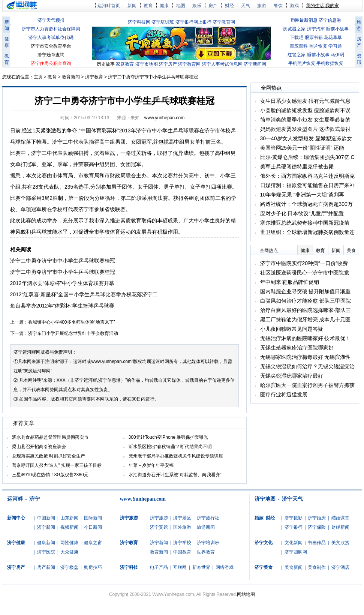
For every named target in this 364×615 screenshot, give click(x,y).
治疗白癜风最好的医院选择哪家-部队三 (306, 310)
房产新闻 (46, 567)
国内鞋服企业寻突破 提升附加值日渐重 (306, 291)
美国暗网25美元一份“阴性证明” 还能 (302, 148)
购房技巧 (93, 567)
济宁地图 (265, 499)
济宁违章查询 (51, 55)
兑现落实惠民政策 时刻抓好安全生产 (49, 456)
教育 (148, 6)
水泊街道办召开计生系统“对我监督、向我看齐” (175, 475)
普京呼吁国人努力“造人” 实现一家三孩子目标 (57, 465)
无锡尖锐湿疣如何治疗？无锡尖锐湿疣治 (307, 366)
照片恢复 (318, 46)
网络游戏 (225, 567)
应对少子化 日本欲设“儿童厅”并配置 (302, 213)
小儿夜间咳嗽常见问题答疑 (292, 329)
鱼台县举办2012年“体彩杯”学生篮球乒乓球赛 (62, 306)
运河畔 (15, 499)
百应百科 (299, 46)
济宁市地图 (147, 64)
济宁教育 (94, 77)
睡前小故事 (337, 29)
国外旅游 (182, 527)
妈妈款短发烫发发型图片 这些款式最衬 (306, 129)
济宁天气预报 (51, 20)
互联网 (180, 567)
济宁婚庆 (317, 518)
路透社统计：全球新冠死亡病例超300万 (306, 204)
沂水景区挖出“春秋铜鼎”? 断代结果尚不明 (170, 447)
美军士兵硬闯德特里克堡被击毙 (297, 166)
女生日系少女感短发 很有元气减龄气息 (306, 101)
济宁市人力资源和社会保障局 (51, 29)
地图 (181, 6)
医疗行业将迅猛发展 (284, 394)
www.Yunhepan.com (143, 499)
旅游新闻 (206, 527)
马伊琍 (337, 55)
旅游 (262, 6)
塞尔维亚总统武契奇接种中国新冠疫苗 (305, 223)
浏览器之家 (294, 29)
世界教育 (206, 552)
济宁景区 (182, 518)
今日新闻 (93, 527)
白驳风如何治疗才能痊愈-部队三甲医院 (306, 301)
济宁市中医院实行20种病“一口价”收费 (304, 263)
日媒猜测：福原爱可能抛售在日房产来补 (307, 185)
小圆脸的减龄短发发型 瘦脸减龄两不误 (306, 110)
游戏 (294, 6)
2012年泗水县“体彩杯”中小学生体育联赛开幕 (62, 283)
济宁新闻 (46, 527)
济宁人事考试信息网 (222, 64)
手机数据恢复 (330, 63)
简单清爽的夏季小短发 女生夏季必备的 (306, 120)
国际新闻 (93, 518)
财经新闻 (340, 527)
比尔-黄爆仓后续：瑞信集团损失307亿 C (307, 157)
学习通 (335, 46)
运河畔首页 (109, 6)
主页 (38, 77)
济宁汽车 (316, 29)
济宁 (34, 499)
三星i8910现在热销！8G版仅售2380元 (50, 475)
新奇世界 (201, 567)
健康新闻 (46, 543)
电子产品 (159, 567)
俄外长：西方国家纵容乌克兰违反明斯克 (307, 176)
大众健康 (69, 552)
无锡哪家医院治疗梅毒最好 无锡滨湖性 (306, 357)
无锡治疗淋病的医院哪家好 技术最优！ (306, 338)
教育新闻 (71, 77)
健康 (164, 6)
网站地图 (246, 594)
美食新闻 (294, 567)
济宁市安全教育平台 (51, 46)
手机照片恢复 (302, 63)
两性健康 (69, 543)
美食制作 (317, 567)
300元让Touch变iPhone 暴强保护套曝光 (169, 437)
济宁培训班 (163, 22)
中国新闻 (46, 518)
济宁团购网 (296, 552)
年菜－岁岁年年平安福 (151, 465)
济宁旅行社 (208, 518)
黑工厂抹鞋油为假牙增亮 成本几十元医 (306, 319)
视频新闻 (69, 527)
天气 (246, 6)
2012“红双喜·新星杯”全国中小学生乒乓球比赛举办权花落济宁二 (84, 294)
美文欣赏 (340, 543)
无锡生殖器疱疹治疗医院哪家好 (297, 348)
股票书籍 (314, 37)
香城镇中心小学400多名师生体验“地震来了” (72, 322)
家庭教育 (125, 64)
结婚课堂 (340, 518)
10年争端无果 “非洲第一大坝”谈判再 (302, 195)
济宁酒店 (340, 567)
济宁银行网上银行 (193, 22)
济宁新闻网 (255, 64)
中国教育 (182, 552)
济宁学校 (182, 543)
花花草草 (333, 37)
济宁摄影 (294, 518)
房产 (213, 6)
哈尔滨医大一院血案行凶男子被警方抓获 (307, 385)
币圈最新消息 (304, 20)
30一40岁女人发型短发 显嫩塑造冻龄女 (306, 138)
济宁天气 (292, 499)
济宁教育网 (224, 22)
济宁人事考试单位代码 (51, 37)
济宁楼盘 (69, 567)
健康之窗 (93, 543)
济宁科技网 (139, 22)
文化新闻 (294, 543)
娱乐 (197, 6)
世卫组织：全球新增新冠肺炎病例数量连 (307, 232)
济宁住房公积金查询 (51, 63)
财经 (229, 6)
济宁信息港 (330, 20)
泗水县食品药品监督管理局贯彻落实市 (50, 437)
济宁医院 (46, 552)
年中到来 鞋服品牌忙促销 (290, 282)
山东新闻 (69, 518)
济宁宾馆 (159, 527)
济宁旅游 (159, 518)
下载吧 (297, 37)
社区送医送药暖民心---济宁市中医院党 (305, 273)
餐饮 (278, 6)
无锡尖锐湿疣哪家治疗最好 (292, 376)
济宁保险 (317, 527)
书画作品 (317, 543)
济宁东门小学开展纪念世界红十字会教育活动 (73, 333)
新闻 (132, 6)
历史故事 (106, 64)
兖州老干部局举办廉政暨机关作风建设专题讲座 (176, 456)
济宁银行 (294, 527)
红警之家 (297, 55)
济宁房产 (168, 64)
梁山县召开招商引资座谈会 (39, 447)
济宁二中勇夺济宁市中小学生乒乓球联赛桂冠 (153, 77)
